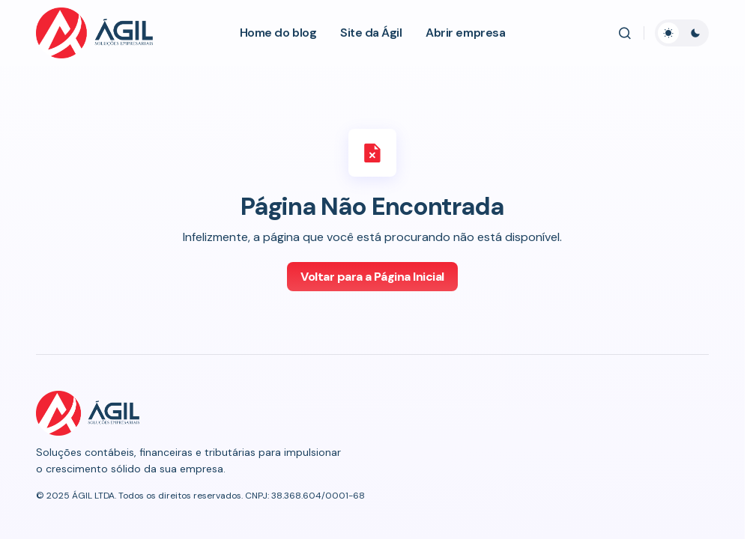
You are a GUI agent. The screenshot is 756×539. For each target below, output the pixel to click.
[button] (625, 33)
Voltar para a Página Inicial (372, 277)
